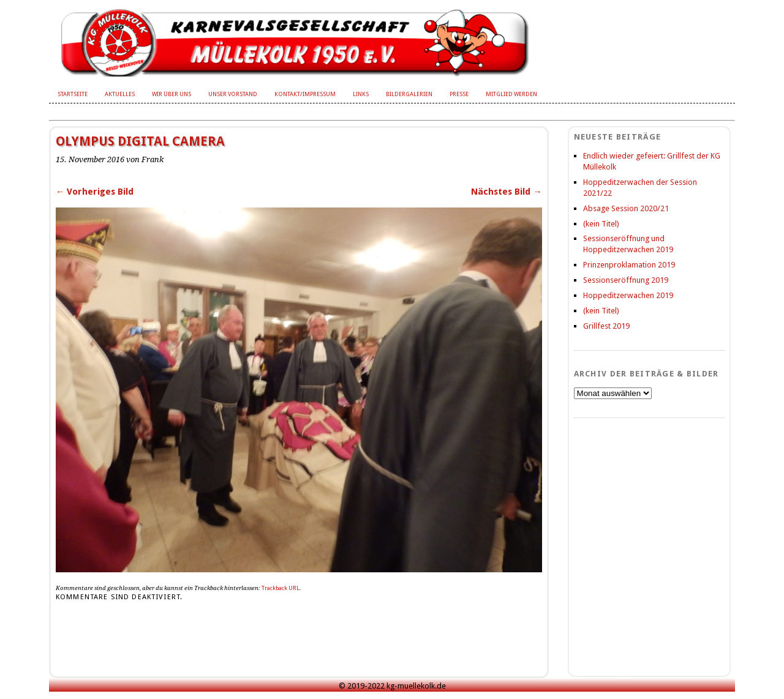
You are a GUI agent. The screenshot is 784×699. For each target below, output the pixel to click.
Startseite (73, 94)
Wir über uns (171, 94)
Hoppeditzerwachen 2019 (628, 295)
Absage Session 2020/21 (626, 208)
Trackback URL (281, 588)
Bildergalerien (409, 94)
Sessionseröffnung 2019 (626, 280)
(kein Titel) (601, 224)
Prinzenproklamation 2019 (629, 265)
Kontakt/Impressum (305, 94)
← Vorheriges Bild (95, 192)
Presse (459, 94)
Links (361, 94)
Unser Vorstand (233, 94)
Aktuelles (120, 94)
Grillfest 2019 (606, 326)
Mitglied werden (511, 94)
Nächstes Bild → (506, 192)
